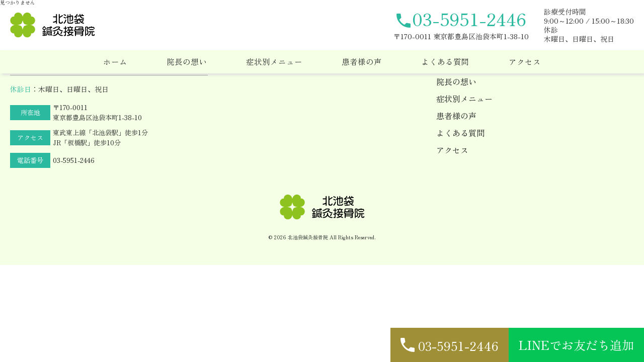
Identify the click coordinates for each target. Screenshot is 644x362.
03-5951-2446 (74, 160)
